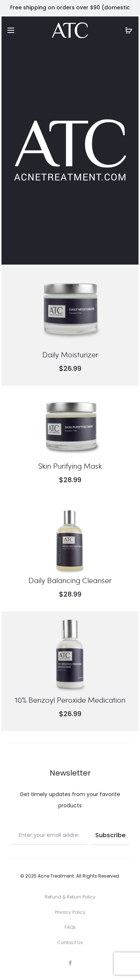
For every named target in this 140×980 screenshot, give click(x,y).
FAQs (70, 927)
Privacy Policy (70, 912)
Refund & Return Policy (70, 897)
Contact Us (70, 942)
